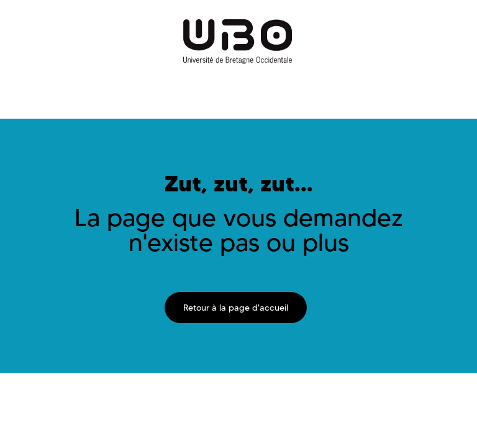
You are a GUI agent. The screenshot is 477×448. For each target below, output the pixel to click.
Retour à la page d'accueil (236, 308)
